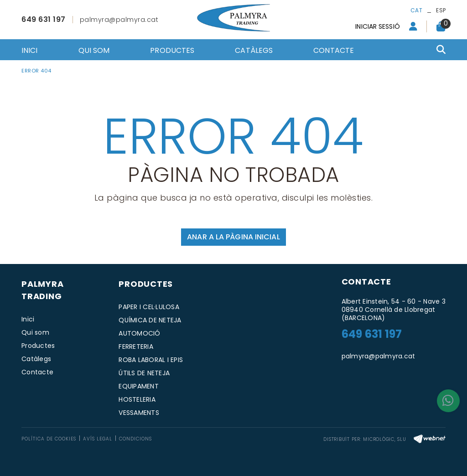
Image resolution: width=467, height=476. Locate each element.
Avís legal (98, 439)
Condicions (135, 439)
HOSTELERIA (137, 399)
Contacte (37, 372)
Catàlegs (36, 359)
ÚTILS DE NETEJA (144, 373)
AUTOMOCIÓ (139, 333)
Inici (28, 319)
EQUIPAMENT (139, 386)
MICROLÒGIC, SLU (384, 439)
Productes (38, 346)
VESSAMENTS (139, 413)
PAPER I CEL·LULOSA (149, 307)
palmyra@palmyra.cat (119, 20)
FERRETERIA (136, 347)
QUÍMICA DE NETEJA (150, 320)
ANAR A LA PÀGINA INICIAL (233, 237)
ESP (441, 10)
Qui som (35, 332)
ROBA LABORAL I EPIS (151, 360)
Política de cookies (49, 439)
